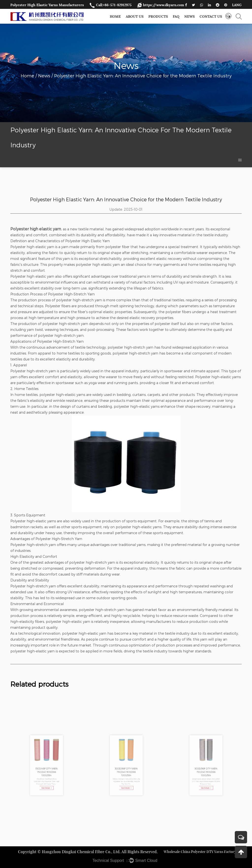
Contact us (211, 17)
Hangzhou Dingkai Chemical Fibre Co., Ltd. (81, 852)
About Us (135, 17)
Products (158, 17)
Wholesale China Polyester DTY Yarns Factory (200, 852)
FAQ (176, 17)
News (189, 17)
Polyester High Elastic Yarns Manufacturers (47, 5)
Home (115, 17)
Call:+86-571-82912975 (111, 5)
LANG (237, 5)
